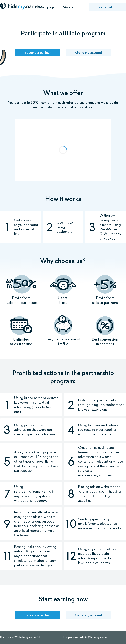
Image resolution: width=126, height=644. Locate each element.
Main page (47, 7)
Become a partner (38, 52)
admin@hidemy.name (93, 637)
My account (72, 7)
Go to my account (89, 52)
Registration (107, 7)
